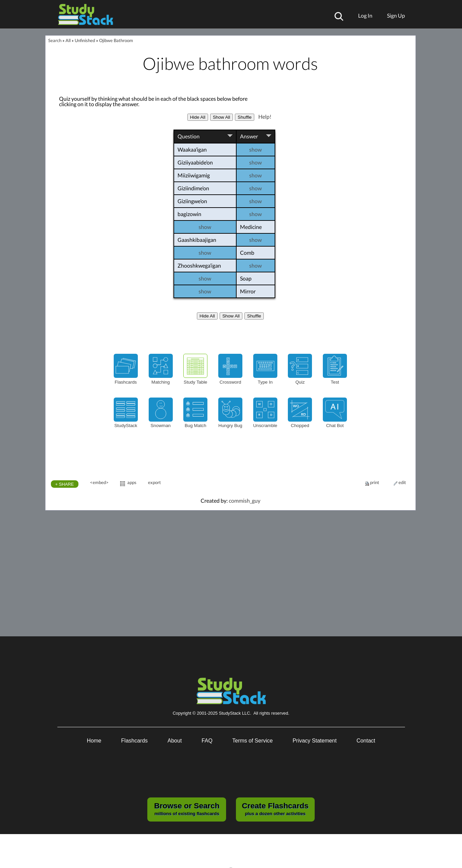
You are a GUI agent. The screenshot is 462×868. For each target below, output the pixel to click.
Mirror (257, 291)
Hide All (198, 117)
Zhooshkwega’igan (200, 265)
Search (55, 40)
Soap (257, 278)
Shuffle (245, 117)
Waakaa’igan (193, 149)
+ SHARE (65, 484)
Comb (257, 253)
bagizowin (190, 214)
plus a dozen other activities (275, 809)
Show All (221, 117)
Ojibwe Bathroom (116, 40)
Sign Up (396, 15)
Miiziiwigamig (195, 175)
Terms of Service (252, 741)
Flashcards (134, 741)
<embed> (99, 482)
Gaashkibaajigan (198, 240)
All (68, 40)
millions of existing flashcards (187, 809)
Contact (366, 741)
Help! (265, 117)
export (154, 482)
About (175, 741)
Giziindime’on (194, 188)
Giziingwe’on (193, 201)
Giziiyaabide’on (196, 162)
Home (94, 741)
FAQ (207, 741)
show (262, 150)
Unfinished (85, 40)
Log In (365, 15)
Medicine (257, 227)
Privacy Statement (315, 741)
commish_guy (245, 500)
